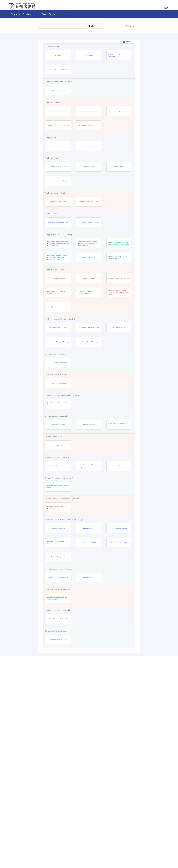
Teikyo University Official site (77, 858)
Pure (109, 858)
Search (114, 26)
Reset (127, 839)
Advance (130, 26)
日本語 (166, 8)
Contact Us (97, 858)
